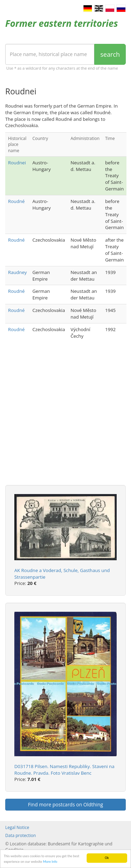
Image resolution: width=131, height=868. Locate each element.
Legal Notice (17, 827)
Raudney (17, 272)
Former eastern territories (62, 23)
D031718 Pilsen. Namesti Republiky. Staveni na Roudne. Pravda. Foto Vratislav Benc (64, 770)
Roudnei (17, 163)
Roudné (16, 201)
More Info (50, 862)
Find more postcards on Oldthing (65, 804)
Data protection (21, 835)
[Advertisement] (65, 420)
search (110, 54)
